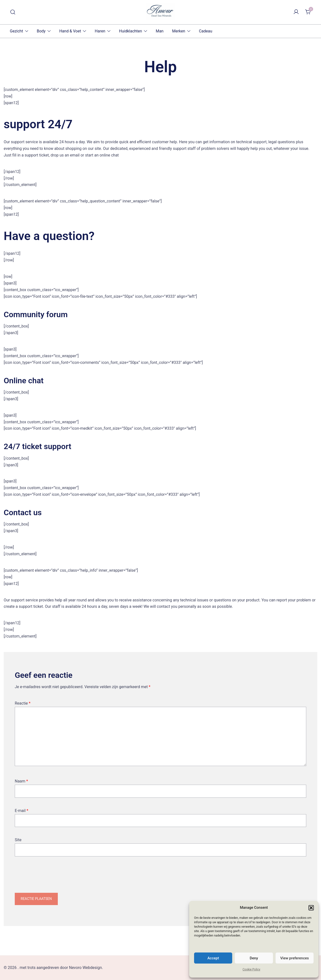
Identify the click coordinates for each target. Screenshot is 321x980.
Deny (254, 958)
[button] (311, 908)
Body (41, 31)
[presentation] (52, 878)
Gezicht (16, 31)
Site (18, 840)
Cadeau (206, 31)
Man (160, 31)
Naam (21, 781)
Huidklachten (131, 31)
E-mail (22, 811)
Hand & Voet (70, 31)
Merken (179, 31)
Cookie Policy (251, 969)
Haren (100, 31)
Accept (213, 958)
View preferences (294, 958)
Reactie (23, 703)
